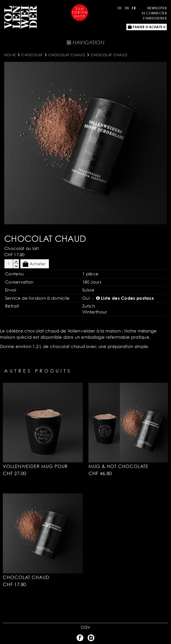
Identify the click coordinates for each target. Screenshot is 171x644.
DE (120, 8)
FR (134, 8)
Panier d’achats (147, 27)
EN (127, 8)
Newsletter (157, 8)
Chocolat (32, 55)
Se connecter (154, 13)
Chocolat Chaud (67, 55)
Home (10, 55)
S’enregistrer (155, 18)
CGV (86, 627)
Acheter (34, 264)
